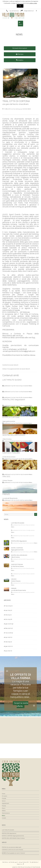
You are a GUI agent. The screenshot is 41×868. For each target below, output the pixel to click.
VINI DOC (6, 476)
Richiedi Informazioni (20, 48)
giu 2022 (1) (9, 651)
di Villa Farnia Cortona (9, 457)
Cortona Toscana (7, 480)
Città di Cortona (7, 439)
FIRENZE (6, 494)
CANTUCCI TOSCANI (11, 453)
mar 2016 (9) (9, 633)
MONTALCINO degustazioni (14, 400)
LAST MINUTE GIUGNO (12, 380)
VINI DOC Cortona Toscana (16, 580)
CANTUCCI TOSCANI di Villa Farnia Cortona (17, 565)
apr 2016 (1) (9, 637)
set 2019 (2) (9, 642)
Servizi (4, 842)
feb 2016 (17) (9, 628)
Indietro (20, 60)
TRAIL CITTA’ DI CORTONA (16, 101)
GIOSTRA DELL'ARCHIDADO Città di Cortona (19, 556)
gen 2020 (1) (9, 646)
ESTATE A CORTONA (11, 417)
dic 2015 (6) (9, 619)
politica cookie (33, 3)
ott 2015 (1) (8, 615)
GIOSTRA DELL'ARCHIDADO (14, 435)
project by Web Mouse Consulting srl (22, 867)
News (29, 109)
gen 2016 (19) (9, 624)
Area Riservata (36, 867)
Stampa (20, 54)
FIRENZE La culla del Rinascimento (18, 589)
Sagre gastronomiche (9, 421)
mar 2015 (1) (9, 606)
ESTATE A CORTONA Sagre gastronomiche (17, 549)
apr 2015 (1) (9, 610)
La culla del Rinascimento (10, 498)
